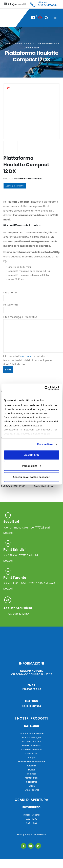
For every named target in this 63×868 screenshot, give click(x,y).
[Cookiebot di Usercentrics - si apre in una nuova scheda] (45, 388)
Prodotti (19, 44)
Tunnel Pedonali (32, 790)
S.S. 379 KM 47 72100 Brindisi (31, 552)
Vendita (30, 44)
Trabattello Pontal (45, 486)
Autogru (32, 758)
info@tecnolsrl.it (32, 689)
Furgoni (32, 786)
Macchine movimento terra (32, 762)
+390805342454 (32, 706)
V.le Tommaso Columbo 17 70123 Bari (31, 524)
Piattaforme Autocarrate (31, 733)
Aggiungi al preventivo (15, 186)
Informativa (26, 356)
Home (8, 44)
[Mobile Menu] (55, 18)
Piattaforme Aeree (24, 179)
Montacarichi (32, 778)
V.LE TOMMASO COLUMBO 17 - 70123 (32, 674)
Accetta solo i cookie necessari (32, 477)
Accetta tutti (32, 455)
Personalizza (45, 444)
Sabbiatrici (32, 782)
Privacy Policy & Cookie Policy (32, 835)
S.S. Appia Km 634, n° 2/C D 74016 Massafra (31, 580)
